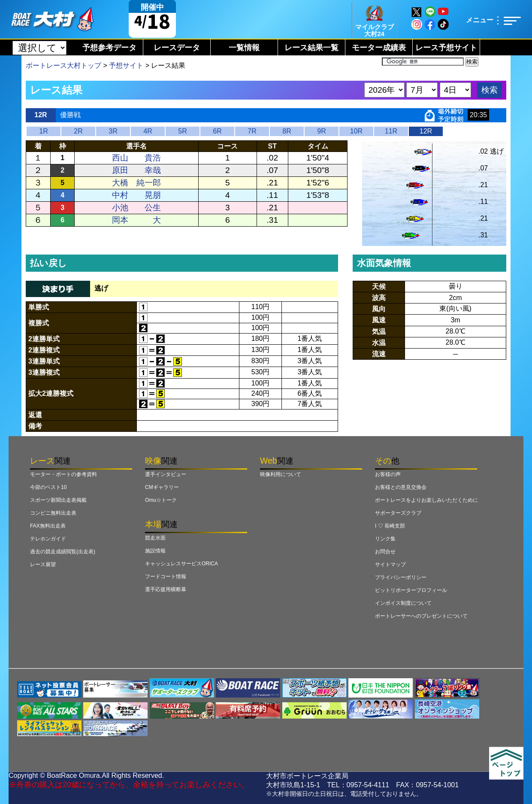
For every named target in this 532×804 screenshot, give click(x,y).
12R (426, 131)
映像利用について (281, 474)
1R (43, 131)
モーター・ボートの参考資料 (63, 474)
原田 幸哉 (136, 170)
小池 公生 (136, 208)
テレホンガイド (48, 539)
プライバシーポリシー (401, 577)
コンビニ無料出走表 (53, 513)
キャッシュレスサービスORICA (181, 564)
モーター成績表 (379, 48)
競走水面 (155, 538)
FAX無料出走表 (48, 526)
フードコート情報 (166, 576)
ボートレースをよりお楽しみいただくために (426, 500)
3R (113, 131)
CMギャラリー (162, 487)
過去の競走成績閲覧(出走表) (63, 552)
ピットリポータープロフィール (411, 590)
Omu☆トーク (161, 500)
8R (287, 131)
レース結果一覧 (311, 48)
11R (391, 131)
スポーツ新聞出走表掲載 (58, 500)
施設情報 (155, 551)
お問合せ (385, 552)
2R (78, 131)
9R (321, 131)
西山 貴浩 (136, 158)
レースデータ (177, 48)
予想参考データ (109, 48)
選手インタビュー (166, 474)
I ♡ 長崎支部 (390, 526)
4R (148, 131)
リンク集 (385, 539)
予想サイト (126, 65)
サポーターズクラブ (398, 513)
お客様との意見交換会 (401, 487)
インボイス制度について (403, 603)
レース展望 (43, 564)
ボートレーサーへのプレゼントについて (421, 616)
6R (217, 131)
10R (356, 131)
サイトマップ (390, 564)
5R (182, 131)
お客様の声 (388, 474)
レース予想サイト (446, 48)
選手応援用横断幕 (166, 589)
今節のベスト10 (48, 487)
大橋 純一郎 (136, 183)
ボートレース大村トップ (63, 65)
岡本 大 (136, 220)
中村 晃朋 (136, 195)
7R (252, 131)
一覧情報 (244, 48)
